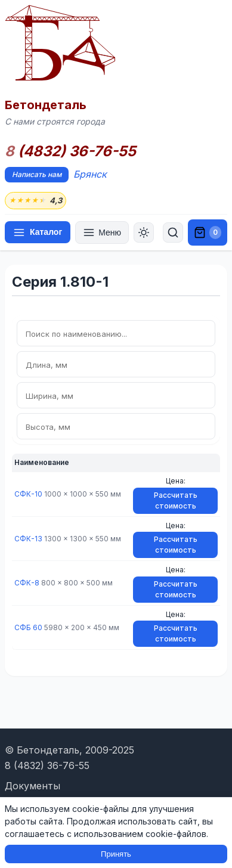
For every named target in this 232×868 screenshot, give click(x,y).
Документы (33, 786)
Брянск (90, 174)
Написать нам (37, 174)
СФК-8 (27, 583)
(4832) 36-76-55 (70, 151)
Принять (116, 854)
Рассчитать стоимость (176, 500)
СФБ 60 (28, 627)
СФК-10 (28, 494)
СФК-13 (28, 539)
